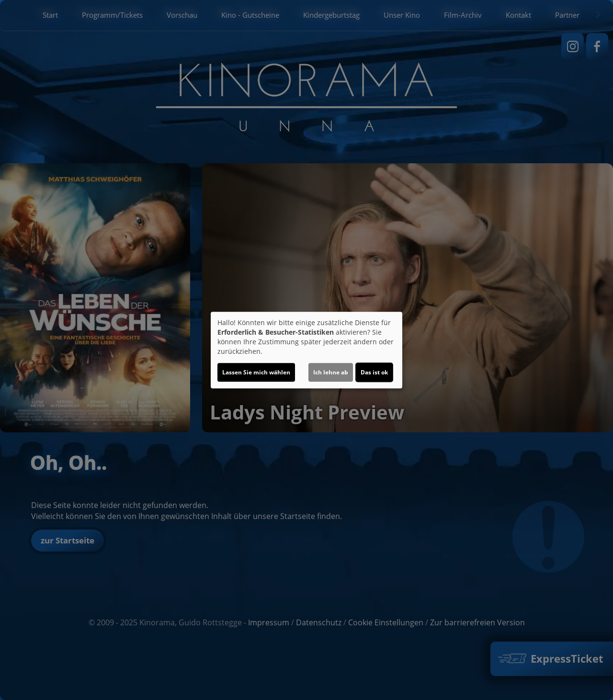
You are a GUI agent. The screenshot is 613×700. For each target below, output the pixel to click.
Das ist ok (374, 372)
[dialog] (306, 350)
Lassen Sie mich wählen (256, 372)
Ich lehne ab (331, 372)
